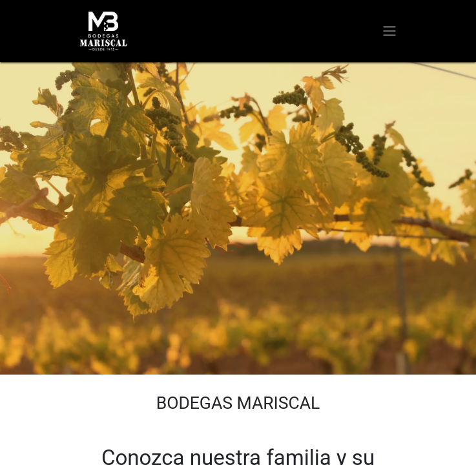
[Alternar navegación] (389, 31)
